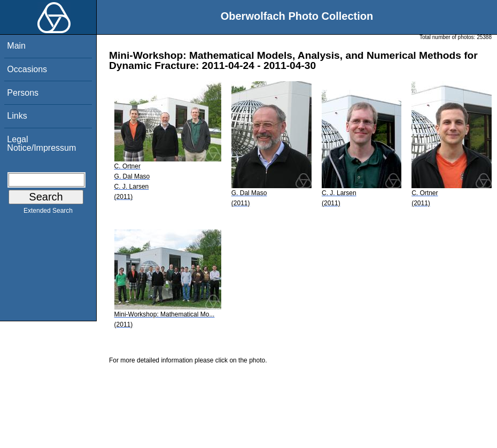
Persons (23, 93)
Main (16, 46)
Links (17, 116)
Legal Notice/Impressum (41, 144)
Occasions (27, 69)
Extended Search (48, 213)
